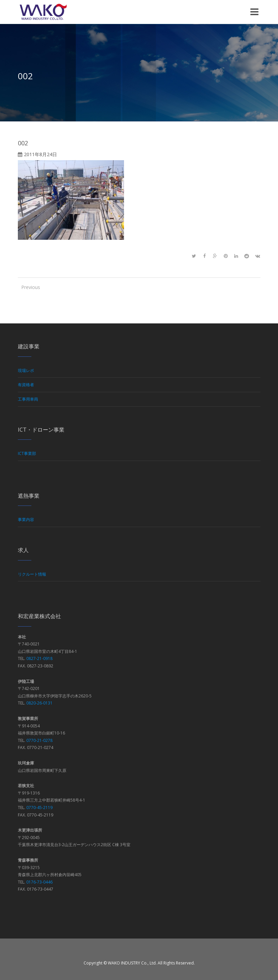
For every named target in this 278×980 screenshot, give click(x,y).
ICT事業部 (27, 453)
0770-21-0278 (39, 740)
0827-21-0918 (39, 658)
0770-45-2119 (39, 808)
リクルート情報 (32, 574)
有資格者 (26, 385)
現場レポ (26, 370)
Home (256, 78)
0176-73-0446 (39, 882)
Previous (28, 287)
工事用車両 (28, 399)
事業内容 (26, 520)
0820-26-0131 (39, 703)
